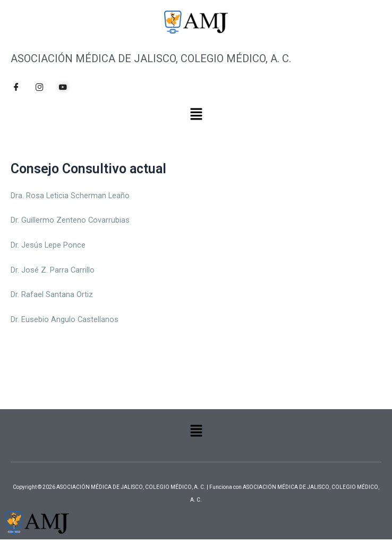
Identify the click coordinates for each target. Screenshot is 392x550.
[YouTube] (63, 87)
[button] (196, 115)
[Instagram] (39, 87)
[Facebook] (16, 87)
